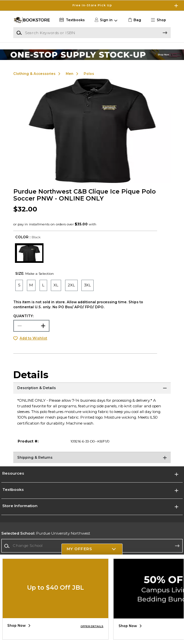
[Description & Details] (92, 391)
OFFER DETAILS (92, 626)
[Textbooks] (72, 20)
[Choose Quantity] (31, 326)
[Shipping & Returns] (92, 460)
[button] (160, 20)
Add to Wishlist (33, 338)
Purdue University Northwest (46, 533)
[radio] (19, 285)
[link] (134, 20)
